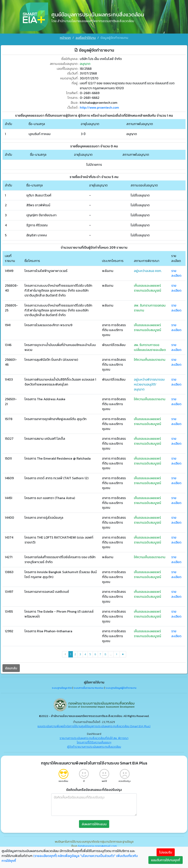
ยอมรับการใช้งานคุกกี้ (166, 860)
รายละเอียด (176, 272)
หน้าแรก (65, 38)
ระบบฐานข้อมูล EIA (62, 689)
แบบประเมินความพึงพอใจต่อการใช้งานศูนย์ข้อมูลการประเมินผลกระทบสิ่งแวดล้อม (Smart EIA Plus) (94, 727)
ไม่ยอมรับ (166, 852)
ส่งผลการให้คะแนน (94, 825)
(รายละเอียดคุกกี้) (45, 856)
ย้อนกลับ (11, 669)
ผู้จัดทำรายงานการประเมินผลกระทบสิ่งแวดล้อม (94, 748)
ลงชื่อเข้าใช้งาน (86, 38)
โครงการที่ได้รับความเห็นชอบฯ (94, 743)
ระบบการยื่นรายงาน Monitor (89, 689)
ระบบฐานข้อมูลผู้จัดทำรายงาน (121, 689)
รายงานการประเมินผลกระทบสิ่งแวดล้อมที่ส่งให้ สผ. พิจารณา (94, 739)
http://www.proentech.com (100, 106)
